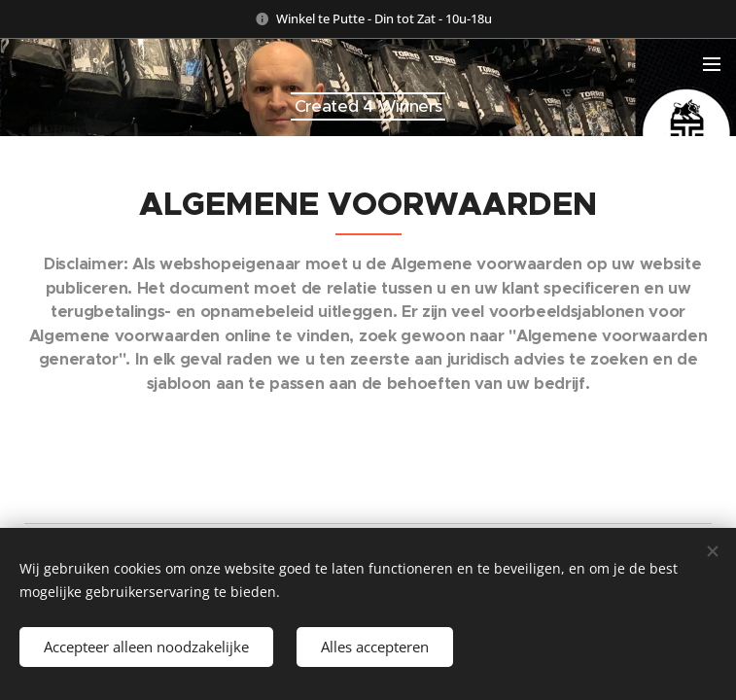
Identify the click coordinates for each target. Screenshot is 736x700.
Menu (712, 64)
